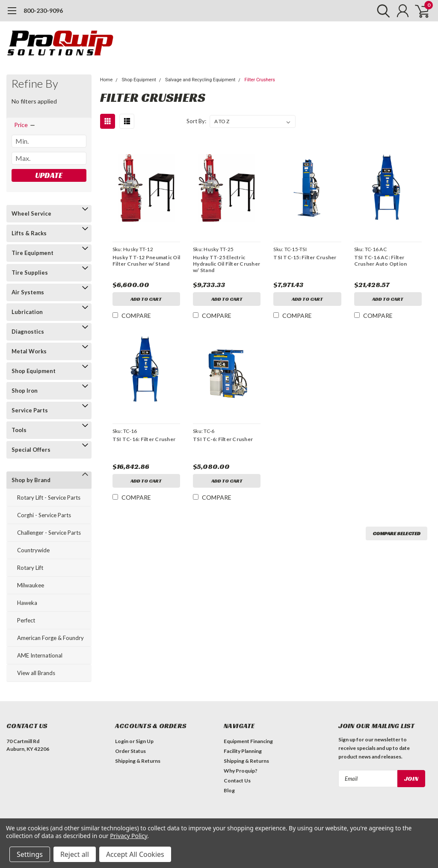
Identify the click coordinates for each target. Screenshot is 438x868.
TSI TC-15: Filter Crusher (305, 257)
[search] (381, 11)
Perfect (26, 620)
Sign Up (145, 741)
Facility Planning (243, 751)
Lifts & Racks (29, 233)
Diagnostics (28, 332)
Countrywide (33, 550)
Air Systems (28, 292)
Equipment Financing (248, 741)
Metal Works (29, 351)
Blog (229, 790)
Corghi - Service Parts (44, 515)
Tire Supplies (30, 273)
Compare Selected (397, 533)
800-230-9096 (43, 10)
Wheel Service (31, 213)
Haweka (27, 603)
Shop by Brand (31, 480)
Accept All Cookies (135, 854)
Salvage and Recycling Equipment (200, 80)
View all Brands (36, 673)
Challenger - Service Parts (49, 533)
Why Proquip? (241, 771)
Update (49, 175)
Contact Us (237, 781)
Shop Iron (25, 391)
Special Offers (31, 450)
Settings (30, 854)
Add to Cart (146, 299)
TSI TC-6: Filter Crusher (223, 439)
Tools (19, 430)
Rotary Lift (30, 568)
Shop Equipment (34, 371)
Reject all (75, 854)
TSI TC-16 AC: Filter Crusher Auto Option (381, 261)
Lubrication (27, 312)
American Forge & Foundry (50, 638)
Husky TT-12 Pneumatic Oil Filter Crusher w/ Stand (146, 261)
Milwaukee (31, 585)
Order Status (130, 751)
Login (122, 741)
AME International (40, 655)
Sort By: (196, 121)
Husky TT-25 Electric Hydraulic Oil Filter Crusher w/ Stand (226, 264)
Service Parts (30, 410)
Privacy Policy (129, 836)
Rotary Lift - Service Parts (49, 498)
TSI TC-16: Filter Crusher (144, 439)
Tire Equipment (33, 253)
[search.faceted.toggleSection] (25, 125)
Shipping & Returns (138, 761)
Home (107, 80)
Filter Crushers (260, 80)
